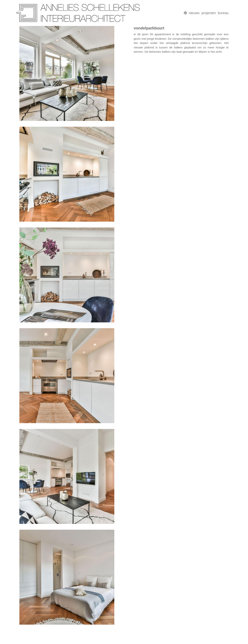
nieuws (194, 13)
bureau (223, 13)
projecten (209, 13)
